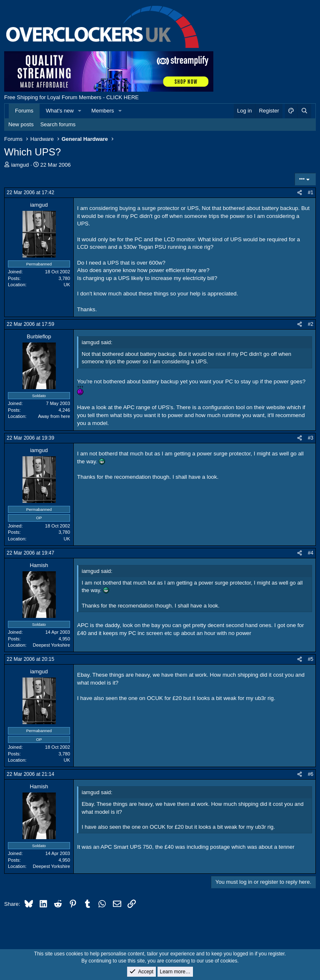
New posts (21, 124)
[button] (80, 111)
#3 (311, 438)
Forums (24, 111)
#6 (311, 774)
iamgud (20, 165)
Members (102, 111)
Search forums (58, 124)
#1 (311, 192)
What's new (60, 111)
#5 (311, 659)
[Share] (300, 193)
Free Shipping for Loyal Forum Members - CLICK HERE (71, 97)
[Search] (304, 111)
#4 (311, 553)
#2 (311, 324)
